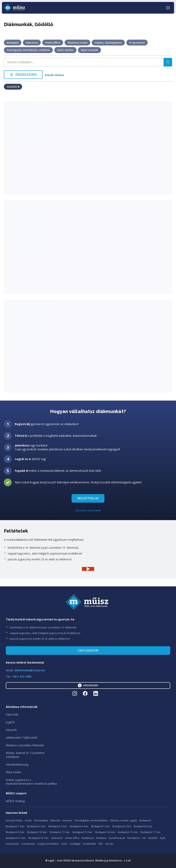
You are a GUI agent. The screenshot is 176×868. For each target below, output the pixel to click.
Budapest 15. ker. (128, 832)
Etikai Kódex (13, 772)
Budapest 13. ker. (83, 832)
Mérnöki (55, 820)
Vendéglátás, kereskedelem (91, 820)
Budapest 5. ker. (101, 826)
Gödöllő (153, 838)
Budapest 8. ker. (143, 826)
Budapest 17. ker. (151, 832)
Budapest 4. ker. (79, 826)
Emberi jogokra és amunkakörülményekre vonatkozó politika (31, 782)
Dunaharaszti (117, 838)
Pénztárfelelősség (17, 765)
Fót (144, 838)
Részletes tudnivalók (88, 510)
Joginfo (10, 722)
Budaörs (101, 838)
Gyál (162, 838)
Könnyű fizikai (14, 820)
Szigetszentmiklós (48, 844)
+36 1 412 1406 (21, 676)
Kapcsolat (12, 714)
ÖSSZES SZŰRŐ (23, 75)
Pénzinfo (11, 730)
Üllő (101, 844)
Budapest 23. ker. (39, 838)
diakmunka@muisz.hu (30, 670)
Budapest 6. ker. (122, 826)
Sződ (64, 844)
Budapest (145, 820)
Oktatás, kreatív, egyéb (124, 820)
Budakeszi (88, 838)
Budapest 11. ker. (60, 832)
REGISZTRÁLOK (88, 498)
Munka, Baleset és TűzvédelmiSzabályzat (25, 755)
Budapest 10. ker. (37, 832)
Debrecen (57, 838)
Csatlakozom (88, 651)
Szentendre (28, 844)
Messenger (88, 685)
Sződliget (75, 844)
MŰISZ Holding (15, 801)
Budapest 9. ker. (15, 832)
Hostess (67, 820)
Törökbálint (89, 844)
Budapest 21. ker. (16, 838)
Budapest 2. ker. (37, 826)
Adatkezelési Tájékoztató (22, 737)
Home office (72, 838)
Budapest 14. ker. (105, 832)
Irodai (28, 820)
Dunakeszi (134, 838)
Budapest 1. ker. (15, 826)
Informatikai (41, 820)
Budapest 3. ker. (58, 826)
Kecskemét (12, 844)
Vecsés (109, 844)
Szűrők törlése (55, 75)
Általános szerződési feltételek (25, 745)
